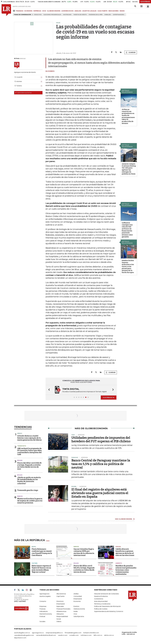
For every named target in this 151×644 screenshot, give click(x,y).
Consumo (43, 601)
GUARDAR (131, 52)
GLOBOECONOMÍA (54, 11)
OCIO (44, 11)
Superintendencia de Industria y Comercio (109, 611)
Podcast (42, 616)
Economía (77, 601)
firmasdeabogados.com (73, 633)
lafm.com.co (98, 635)
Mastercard (67, 15)
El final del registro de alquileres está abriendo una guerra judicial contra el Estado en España (100, 493)
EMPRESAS (37, 11)
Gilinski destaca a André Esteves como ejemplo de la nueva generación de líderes (29, 438)
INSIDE (122, 11)
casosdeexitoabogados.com (24, 635)
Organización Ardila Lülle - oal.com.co (129, 633)
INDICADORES (114, 11)
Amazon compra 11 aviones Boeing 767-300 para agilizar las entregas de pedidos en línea (129, 169)
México (20, 433)
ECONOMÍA (28, 11)
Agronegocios (44, 594)
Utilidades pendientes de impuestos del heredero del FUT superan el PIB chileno (101, 439)
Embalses (108, 15)
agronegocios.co (38, 633)
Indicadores (44, 611)
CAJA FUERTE (102, 11)
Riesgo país (38, 15)
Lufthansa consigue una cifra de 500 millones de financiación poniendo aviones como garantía (127, 230)
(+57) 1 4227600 (20, 601)
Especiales (60, 606)
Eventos (76, 606)
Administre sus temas (23, 93)
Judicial (118, 547)
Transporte (22, 446)
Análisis (76, 594)
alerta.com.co (109, 635)
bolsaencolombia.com (91, 633)
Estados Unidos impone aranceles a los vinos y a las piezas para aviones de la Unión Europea (128, 266)
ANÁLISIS (78, 11)
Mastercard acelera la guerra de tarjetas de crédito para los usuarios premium (30, 501)
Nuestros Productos (101, 596)
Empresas (43, 606)
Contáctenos (99, 599)
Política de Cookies (101, 609)
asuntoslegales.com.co (22, 633)
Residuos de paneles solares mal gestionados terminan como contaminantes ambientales (126, 570)
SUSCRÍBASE (145, 2)
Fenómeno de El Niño (96, 15)
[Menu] (14, 11)
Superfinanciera (119, 15)
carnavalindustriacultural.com (46, 635)
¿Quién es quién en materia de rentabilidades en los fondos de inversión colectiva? (29, 480)
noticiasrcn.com (86, 635)
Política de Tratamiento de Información (107, 606)
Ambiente (119, 563)
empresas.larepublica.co (54, 633)
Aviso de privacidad (101, 601)
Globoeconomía (79, 609)
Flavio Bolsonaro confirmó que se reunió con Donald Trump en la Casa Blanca (42, 552)
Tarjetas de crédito (80, 15)
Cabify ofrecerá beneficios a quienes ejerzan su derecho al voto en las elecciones (125, 552)
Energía (76, 547)
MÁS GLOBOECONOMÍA (124, 519)
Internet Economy (46, 614)
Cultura (34, 563)
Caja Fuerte (61, 596)
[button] (48, 390)
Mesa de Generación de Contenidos (106, 594)
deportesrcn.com (20, 638)
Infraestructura (61, 611)
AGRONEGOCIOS (67, 11)
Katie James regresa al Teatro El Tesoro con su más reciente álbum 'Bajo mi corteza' (41, 569)
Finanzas (42, 609)
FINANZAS (20, 11)
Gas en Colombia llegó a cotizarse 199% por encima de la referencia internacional (84, 552)
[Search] (135, 6)
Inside (76, 611)
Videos (59, 621)
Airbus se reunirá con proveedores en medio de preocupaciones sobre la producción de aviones (128, 116)
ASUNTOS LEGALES (89, 11)
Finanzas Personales (63, 609)
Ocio (75, 614)
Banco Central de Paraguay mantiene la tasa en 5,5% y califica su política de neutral (101, 464)
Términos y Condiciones (102, 604)
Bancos (20, 496)
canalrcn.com (63, 635)
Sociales (42, 621)
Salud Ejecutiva (79, 616)
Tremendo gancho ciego (28, 490)
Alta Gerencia (61, 594)
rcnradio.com (74, 635)
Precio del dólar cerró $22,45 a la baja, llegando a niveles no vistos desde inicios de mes (29, 466)
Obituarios (60, 614)
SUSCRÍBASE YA (109, 397)
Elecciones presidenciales (52, 15)
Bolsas (20, 460)
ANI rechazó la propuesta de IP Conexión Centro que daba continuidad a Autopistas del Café (29, 452)
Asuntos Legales (45, 596)
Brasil (34, 547)
